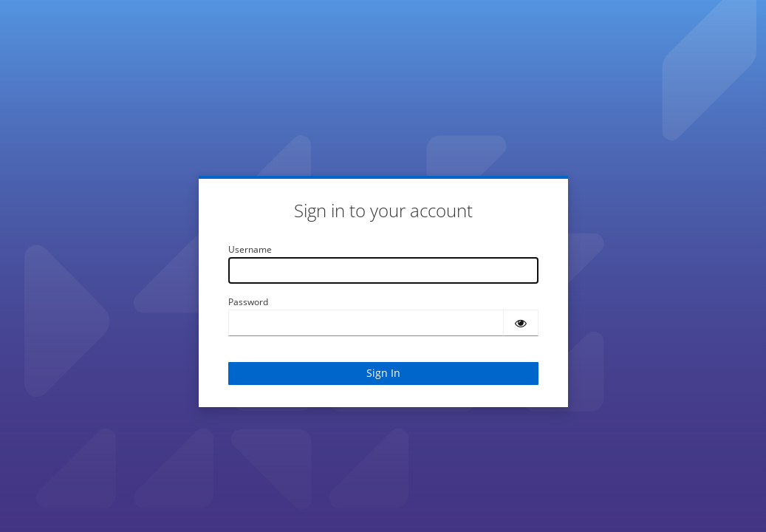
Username (250, 249)
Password (248, 302)
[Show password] (521, 323)
